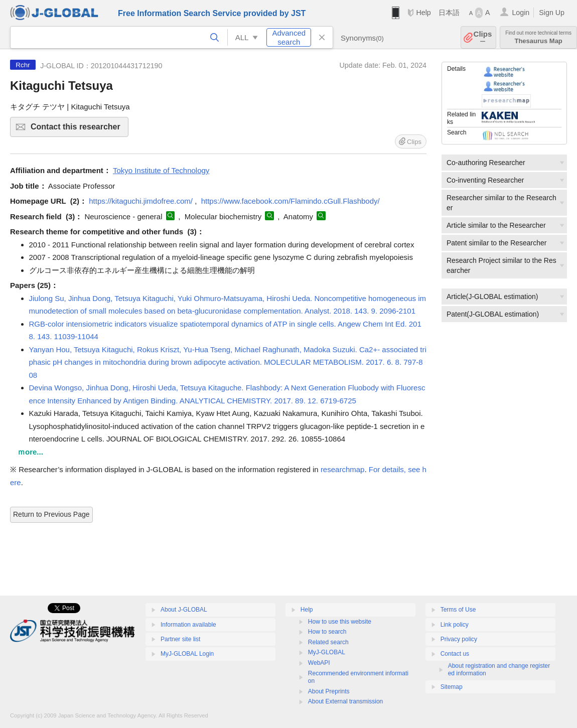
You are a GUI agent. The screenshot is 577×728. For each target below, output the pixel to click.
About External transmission (345, 701)
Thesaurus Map (538, 37)
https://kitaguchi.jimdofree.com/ (141, 201)
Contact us (455, 654)
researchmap (343, 469)
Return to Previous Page (51, 514)
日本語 (449, 13)
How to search (327, 632)
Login (521, 13)
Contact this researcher (78, 130)
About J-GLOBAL (184, 610)
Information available (188, 625)
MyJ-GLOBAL (327, 652)
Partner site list (180, 639)
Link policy (455, 625)
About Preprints (329, 691)
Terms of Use (458, 610)
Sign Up (552, 13)
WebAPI (319, 663)
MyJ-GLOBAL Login (187, 654)
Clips (483, 37)
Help (423, 13)
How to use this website (340, 622)
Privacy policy (459, 639)
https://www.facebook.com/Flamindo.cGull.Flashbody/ (291, 201)
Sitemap (452, 687)
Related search (328, 642)
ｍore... (30, 452)
